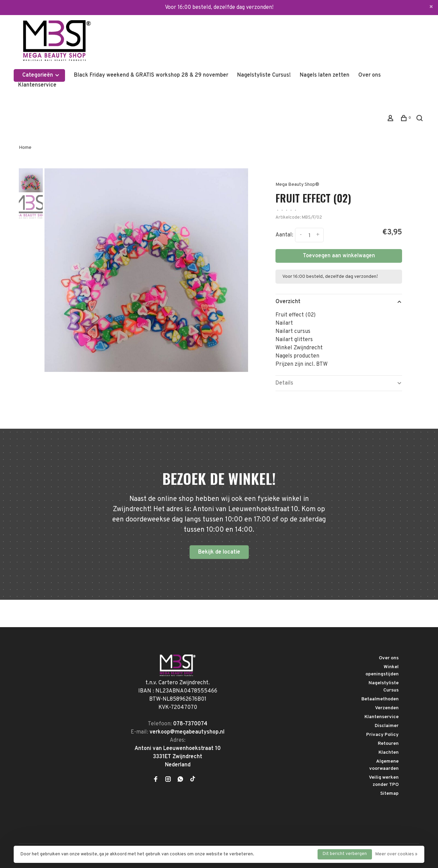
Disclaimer (387, 726)
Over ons (370, 75)
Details (284, 383)
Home (25, 148)
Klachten (389, 753)
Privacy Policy (382, 735)
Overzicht (288, 302)
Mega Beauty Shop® (297, 185)
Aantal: (284, 235)
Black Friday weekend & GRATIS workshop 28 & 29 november (151, 75)
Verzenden (387, 708)
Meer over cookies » (396, 854)
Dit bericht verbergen (345, 854)
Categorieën (41, 75)
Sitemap (389, 794)
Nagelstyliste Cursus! (264, 75)
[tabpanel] (146, 270)
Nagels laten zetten (325, 75)
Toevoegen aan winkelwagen (339, 256)
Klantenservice (37, 85)
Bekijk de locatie (219, 552)
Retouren (388, 744)
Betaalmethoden (380, 699)
